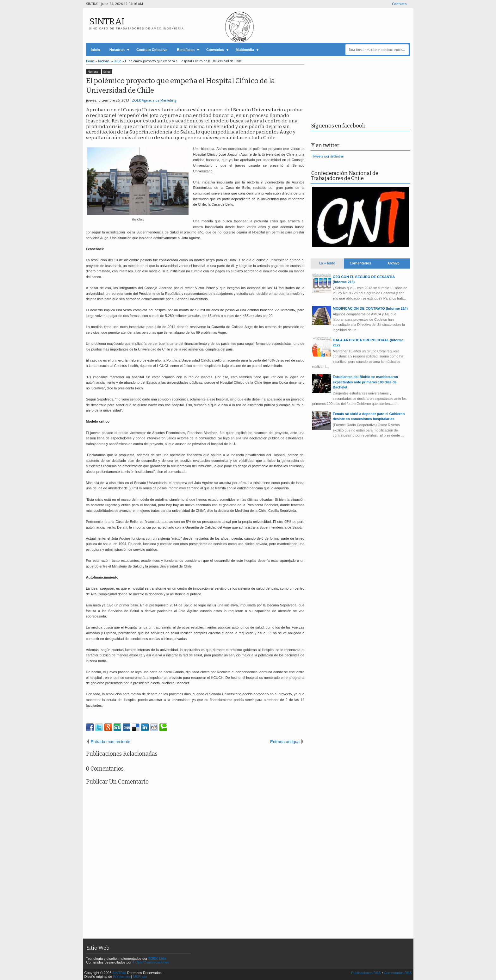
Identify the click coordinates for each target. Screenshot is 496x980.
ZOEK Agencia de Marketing (154, 100)
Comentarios (360, 263)
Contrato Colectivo (152, 50)
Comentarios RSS (398, 973)
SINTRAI (107, 21)
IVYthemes (122, 977)
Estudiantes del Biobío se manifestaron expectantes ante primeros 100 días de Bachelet (365, 382)
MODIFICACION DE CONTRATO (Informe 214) (370, 308)
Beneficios (186, 50)
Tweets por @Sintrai (328, 156)
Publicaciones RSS (366, 973)
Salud (107, 72)
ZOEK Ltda (157, 958)
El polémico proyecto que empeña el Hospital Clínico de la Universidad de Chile (180, 86)
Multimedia (245, 50)
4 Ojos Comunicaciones (151, 962)
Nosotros (117, 50)
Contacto (399, 4)
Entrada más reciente (111, 742)
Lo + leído (327, 263)
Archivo (394, 263)
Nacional (93, 72)
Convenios (215, 50)
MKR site (140, 977)
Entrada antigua (285, 742)
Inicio (95, 50)
